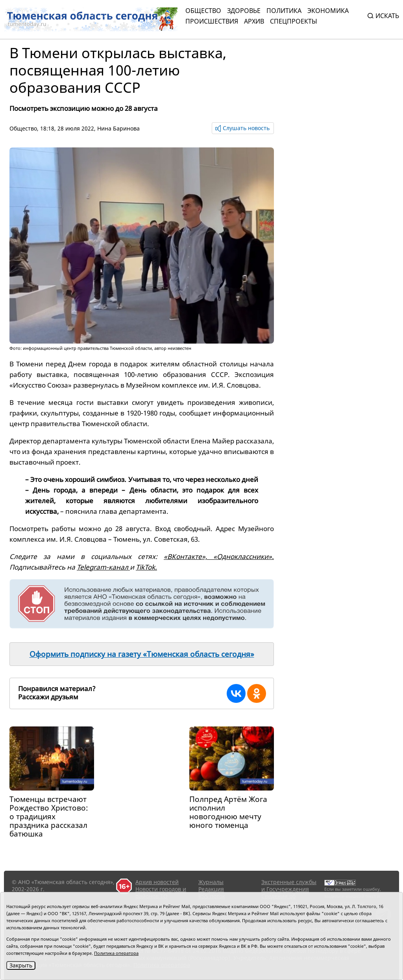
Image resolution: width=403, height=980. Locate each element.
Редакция (211, 889)
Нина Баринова (118, 128)
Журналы (211, 882)
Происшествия (212, 21)
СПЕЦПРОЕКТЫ (294, 21)
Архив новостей (157, 882)
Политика (284, 11)
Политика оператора (116, 953)
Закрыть (21, 965)
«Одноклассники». (244, 556)
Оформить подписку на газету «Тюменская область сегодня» (142, 654)
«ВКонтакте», (189, 556)
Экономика (328, 11)
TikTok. (146, 567)
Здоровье (244, 11)
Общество (203, 11)
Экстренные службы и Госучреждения (289, 885)
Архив (254, 21)
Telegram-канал (103, 567)
